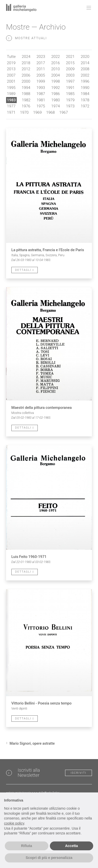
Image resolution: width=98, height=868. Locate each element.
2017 (41, 63)
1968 (50, 112)
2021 (70, 57)
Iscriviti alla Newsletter (29, 773)
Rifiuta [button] (27, 846)
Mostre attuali (26, 38)
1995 (11, 88)
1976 (26, 106)
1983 (11, 100)
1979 (70, 100)
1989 (11, 94)
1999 (41, 81)
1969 (37, 112)
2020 (85, 57)
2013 (11, 69)
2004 (55, 75)
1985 (70, 94)
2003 (70, 75)
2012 (26, 69)
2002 (85, 75)
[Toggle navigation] (87, 8)
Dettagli (25, 270)
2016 (55, 63)
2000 (26, 81)
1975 (41, 106)
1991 (70, 88)
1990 (85, 88)
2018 (26, 63)
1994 (26, 88)
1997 (70, 81)
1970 (24, 112)
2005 (41, 75)
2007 (11, 75)
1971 (11, 112)
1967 (64, 112)
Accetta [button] (72, 846)
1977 (11, 106)
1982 (26, 100)
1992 (55, 88)
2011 (41, 69)
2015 (70, 63)
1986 (55, 94)
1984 (85, 94)
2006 (26, 75)
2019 (11, 63)
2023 (41, 57)
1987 (41, 94)
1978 (85, 100)
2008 (85, 69)
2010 (55, 69)
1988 (26, 94)
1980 (56, 100)
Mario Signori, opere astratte (32, 743)
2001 (11, 81)
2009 (70, 69)
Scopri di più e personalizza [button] (49, 858)
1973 (70, 106)
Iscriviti (79, 773)
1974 (55, 106)
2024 (26, 57)
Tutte (11, 57)
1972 (85, 106)
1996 (85, 81)
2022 (55, 57)
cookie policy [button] (14, 823)
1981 (41, 100)
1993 (41, 88)
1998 (55, 81)
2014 (85, 63)
